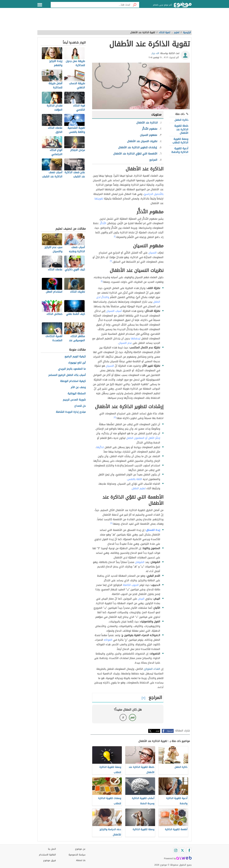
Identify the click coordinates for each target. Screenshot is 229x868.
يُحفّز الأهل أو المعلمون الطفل (143, 438)
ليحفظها (136, 338)
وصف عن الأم (78, 387)
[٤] (111, 523)
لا (123, 717)
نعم (132, 717)
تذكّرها (100, 447)
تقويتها (99, 199)
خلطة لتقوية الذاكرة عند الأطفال (181, 129)
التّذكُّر (103, 223)
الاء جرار (155, 53)
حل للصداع (80, 406)
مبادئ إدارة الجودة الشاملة (71, 412)
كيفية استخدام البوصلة (73, 381)
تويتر (158, 731)
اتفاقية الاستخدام (47, 855)
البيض (141, 599)
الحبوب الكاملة (131, 585)
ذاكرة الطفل (181, 120)
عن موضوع (80, 849)
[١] (115, 236)
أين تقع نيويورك (77, 363)
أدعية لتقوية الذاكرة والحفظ (180, 150)
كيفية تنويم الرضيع (75, 357)
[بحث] (135, 5)
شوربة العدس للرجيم (74, 400)
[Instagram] (176, 850)
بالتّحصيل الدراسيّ (154, 194)
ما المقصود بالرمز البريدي (72, 369)
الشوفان (140, 562)
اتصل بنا (52, 849)
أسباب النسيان (114, 311)
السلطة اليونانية (77, 394)
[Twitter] (182, 850)
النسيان (153, 253)
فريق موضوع (50, 860)
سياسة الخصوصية (77, 855)
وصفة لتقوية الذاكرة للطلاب (180, 141)
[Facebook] (189, 850)
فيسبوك (170, 731)
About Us (81, 860)
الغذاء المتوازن (152, 669)
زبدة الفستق (153, 530)
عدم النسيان (125, 343)
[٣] (115, 417)
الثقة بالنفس (135, 479)
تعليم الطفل (139, 488)
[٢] (111, 261)
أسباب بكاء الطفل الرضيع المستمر (67, 375)
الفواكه (108, 640)
